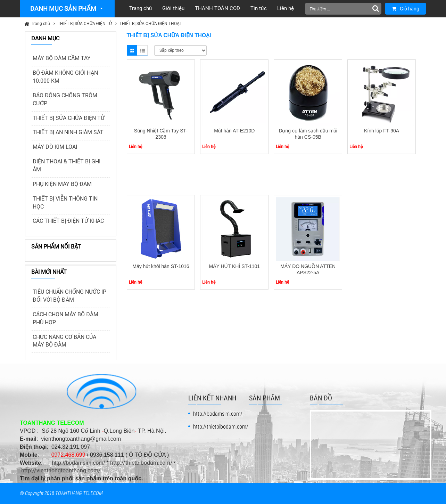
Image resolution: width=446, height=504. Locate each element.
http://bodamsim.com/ (78, 463)
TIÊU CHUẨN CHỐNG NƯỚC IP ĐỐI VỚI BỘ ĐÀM (69, 296)
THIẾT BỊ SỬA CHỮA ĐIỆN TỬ (85, 24)
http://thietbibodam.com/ (141, 463)
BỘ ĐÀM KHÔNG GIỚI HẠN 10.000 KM (65, 77)
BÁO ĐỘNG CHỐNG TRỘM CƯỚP (65, 99)
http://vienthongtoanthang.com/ (61, 470)
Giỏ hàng (406, 9)
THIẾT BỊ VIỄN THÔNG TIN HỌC (65, 203)
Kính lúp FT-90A (382, 131)
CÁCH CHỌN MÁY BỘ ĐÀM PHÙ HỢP (65, 318)
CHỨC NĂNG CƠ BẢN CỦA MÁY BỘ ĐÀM (64, 341)
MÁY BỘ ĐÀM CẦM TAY (62, 58)
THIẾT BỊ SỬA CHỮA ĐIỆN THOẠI (150, 24)
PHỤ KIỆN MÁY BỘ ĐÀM (62, 184)
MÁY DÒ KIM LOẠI (55, 147)
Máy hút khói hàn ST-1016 (161, 266)
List (142, 50)
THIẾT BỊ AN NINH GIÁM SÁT (68, 132)
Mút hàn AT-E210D (234, 131)
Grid (132, 50)
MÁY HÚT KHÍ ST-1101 (235, 266)
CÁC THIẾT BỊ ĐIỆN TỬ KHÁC (68, 221)
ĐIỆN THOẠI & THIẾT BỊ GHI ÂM (67, 165)
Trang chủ (40, 24)
